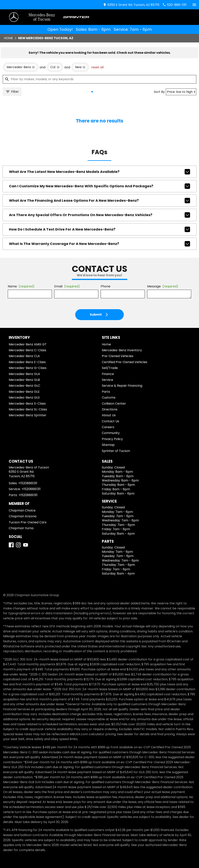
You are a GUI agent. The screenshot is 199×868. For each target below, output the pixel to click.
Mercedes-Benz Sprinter (28, 415)
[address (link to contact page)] (131, 5)
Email (67, 286)
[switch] (194, 5)
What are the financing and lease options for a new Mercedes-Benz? (99, 201)
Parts (106, 392)
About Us (109, 415)
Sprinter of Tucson (116, 451)
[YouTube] (26, 545)
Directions (110, 409)
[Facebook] (11, 545)
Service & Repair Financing (122, 386)
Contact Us (110, 421)
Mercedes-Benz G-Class (28, 368)
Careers (108, 427)
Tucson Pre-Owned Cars (28, 522)
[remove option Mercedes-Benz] (21, 67)
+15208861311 (28, 483)
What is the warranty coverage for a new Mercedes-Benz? (99, 244)
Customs (109, 397)
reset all (97, 67)
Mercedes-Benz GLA (24, 374)
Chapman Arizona (23, 516)
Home (8, 38)
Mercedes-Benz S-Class (27, 404)
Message (163, 286)
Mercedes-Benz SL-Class (28, 409)
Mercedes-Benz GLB (24, 380)
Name (21, 286)
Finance (108, 374)
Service (107, 380)
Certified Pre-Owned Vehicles (125, 362)
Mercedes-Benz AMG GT (28, 344)
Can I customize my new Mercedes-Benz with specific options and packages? (99, 186)
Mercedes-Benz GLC (24, 386)
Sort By (159, 92)
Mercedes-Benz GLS (24, 397)
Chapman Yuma (21, 528)
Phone (106, 286)
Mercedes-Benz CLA (24, 356)
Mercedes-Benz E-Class (27, 362)
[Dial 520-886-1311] (175, 5)
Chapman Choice (22, 510)
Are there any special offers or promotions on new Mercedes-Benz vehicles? (99, 215)
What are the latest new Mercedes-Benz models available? (99, 172)
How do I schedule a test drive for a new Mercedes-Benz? (99, 229)
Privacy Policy (112, 439)
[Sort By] (181, 92)
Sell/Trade (110, 368)
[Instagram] (18, 545)
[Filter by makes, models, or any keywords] (99, 79)
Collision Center (114, 404)
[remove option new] (80, 67)
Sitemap (108, 445)
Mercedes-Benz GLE (24, 392)
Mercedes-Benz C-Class (27, 350)
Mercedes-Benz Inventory (122, 350)
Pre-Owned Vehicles (118, 356)
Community (111, 433)
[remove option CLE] (55, 67)
